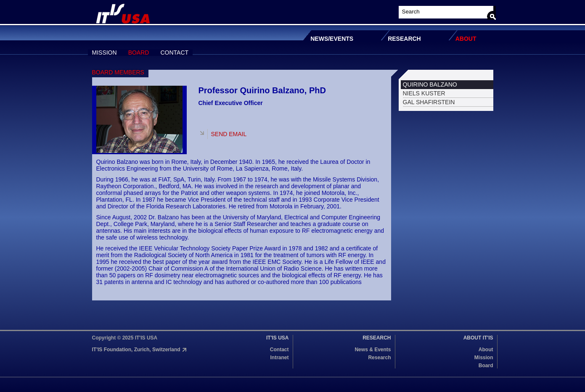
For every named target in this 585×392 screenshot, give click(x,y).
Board (486, 366)
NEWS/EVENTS (332, 39)
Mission (484, 358)
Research (379, 358)
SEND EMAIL (229, 134)
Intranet (279, 358)
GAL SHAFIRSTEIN (429, 102)
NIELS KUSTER (424, 93)
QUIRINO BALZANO (430, 84)
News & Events (373, 350)
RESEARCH (404, 39)
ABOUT (466, 39)
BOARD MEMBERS (118, 72)
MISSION (105, 53)
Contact (279, 350)
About (486, 350)
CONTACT (174, 53)
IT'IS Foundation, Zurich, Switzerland (136, 350)
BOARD (139, 53)
